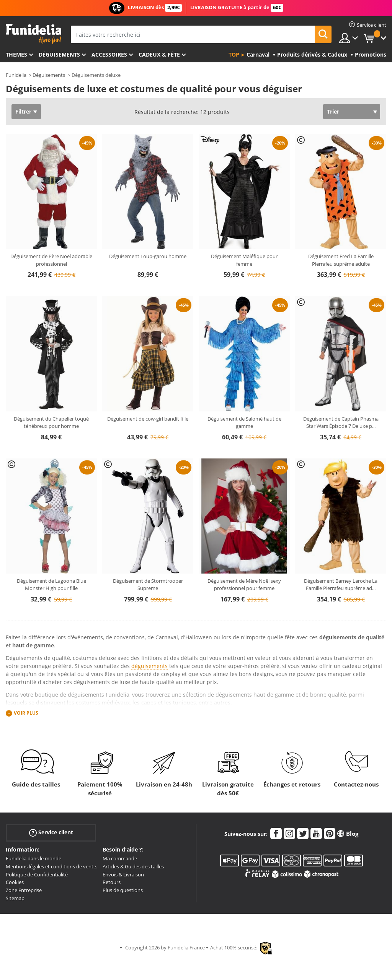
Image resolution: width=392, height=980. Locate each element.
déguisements (149, 666)
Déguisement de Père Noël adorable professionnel (51, 260)
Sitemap (15, 898)
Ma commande (120, 858)
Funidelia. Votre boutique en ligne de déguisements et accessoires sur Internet (33, 34)
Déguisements (59, 54)
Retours (112, 882)
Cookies (15, 882)
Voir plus (26, 713)
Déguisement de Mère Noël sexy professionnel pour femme (244, 585)
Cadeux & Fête (159, 54)
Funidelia (16, 75)
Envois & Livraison (123, 874)
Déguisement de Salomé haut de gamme (244, 423)
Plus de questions (123, 890)
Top (234, 54)
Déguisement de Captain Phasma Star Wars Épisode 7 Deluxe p (341, 423)
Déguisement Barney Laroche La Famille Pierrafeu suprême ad (341, 585)
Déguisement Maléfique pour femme (244, 260)
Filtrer (23, 111)
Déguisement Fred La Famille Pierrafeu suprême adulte (341, 260)
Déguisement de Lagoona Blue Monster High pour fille (51, 585)
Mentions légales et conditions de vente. (51, 866)
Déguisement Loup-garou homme (148, 256)
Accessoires (109, 54)
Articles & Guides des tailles (133, 866)
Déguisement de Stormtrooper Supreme (148, 585)
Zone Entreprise (24, 890)
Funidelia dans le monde (33, 858)
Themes (16, 54)
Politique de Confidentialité (37, 874)
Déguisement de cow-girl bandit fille (148, 419)
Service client (51, 833)
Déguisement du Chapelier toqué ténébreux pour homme (51, 423)
